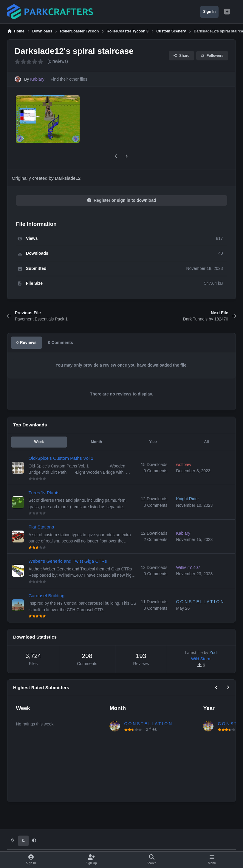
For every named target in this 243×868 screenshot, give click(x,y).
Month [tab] (97, 442)
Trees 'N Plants (44, 493)
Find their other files (69, 79)
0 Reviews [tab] (27, 342)
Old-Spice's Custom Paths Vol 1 (61, 458)
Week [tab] (39, 442)
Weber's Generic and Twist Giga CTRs (68, 561)
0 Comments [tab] (61, 342)
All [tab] (206, 442)
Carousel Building (47, 596)
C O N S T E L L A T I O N (148, 724)
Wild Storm (201, 659)
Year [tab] (153, 442)
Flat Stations (41, 527)
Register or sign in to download (122, 200)
